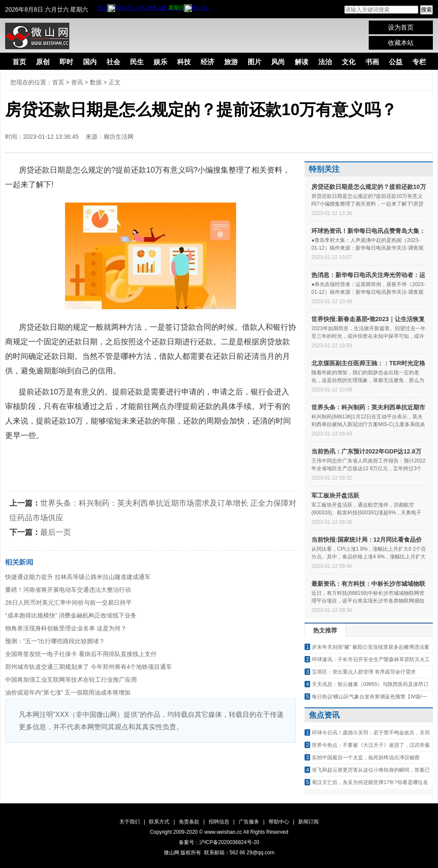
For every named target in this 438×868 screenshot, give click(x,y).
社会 (113, 62)
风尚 (278, 62)
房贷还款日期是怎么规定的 (98, 456)
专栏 (419, 62)
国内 (90, 62)
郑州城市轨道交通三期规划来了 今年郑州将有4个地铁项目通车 (89, 667)
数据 (96, 82)
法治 (325, 62)
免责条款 (189, 822)
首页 (19, 62)
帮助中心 (279, 822)
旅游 (231, 62)
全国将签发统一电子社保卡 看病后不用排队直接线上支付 (81, 654)
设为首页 (401, 27)
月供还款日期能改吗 (181, 456)
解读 (302, 62)
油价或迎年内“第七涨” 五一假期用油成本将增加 (68, 692)
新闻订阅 (308, 822)
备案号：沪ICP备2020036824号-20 (219, 842)
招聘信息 (219, 822)
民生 (137, 62)
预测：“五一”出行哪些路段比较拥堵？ (55, 641)
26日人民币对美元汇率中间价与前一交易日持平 (68, 603)
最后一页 (56, 532)
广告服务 (249, 822)
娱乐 (160, 62)
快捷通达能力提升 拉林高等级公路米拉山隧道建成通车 (78, 577)
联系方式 (159, 822)
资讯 (77, 82)
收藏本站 (401, 43)
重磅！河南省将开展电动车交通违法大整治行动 (68, 590)
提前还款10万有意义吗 (257, 456)
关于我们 (130, 822)
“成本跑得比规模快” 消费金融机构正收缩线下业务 (71, 615)
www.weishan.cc (224, 832)
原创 (43, 62)
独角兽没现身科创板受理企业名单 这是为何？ (66, 628)
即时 (66, 62)
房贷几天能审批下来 (40, 471)
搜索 (426, 10)
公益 (396, 62)
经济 (207, 62)
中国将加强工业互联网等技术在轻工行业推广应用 (71, 680)
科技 (184, 62)
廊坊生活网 (118, 137)
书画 (372, 62)
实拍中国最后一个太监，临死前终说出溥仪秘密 (366, 758)
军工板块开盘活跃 (335, 495)
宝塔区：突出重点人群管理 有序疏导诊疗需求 (364, 672)
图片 (255, 62)
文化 (349, 62)
